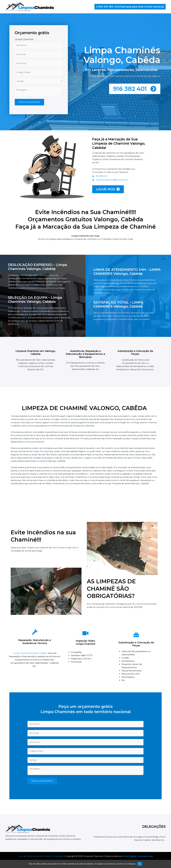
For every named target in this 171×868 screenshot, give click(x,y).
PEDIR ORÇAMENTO (29, 127)
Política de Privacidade (53, 856)
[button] (130, 7)
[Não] (168, 864)
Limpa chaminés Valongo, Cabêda (30, 654)
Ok (140, 864)
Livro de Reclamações (28, 856)
